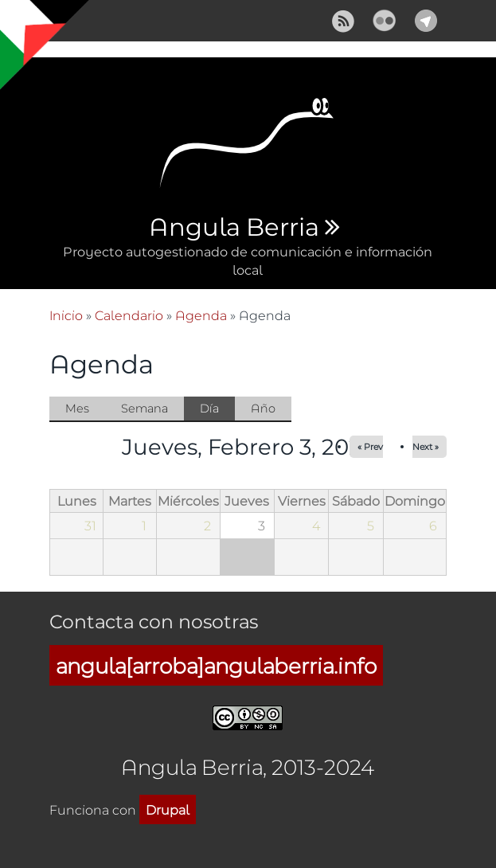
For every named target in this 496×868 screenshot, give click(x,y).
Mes (77, 408)
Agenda (201, 315)
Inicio (66, 315)
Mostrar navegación (26, 24)
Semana (145, 408)
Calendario (129, 315)
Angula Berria (234, 228)
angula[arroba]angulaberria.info (216, 665)
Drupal (168, 809)
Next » (426, 446)
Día (217, 409)
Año (263, 408)
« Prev (370, 446)
